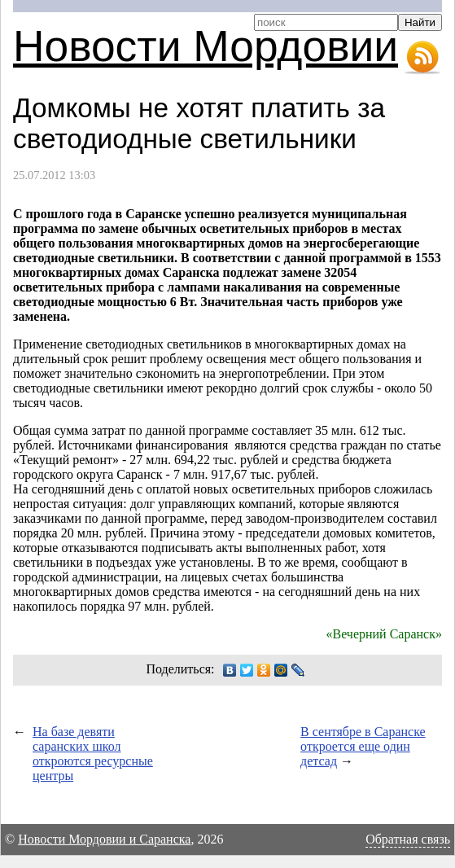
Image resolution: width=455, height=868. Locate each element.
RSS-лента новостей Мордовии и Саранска (422, 58)
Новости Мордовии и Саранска (104, 839)
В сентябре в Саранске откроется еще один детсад (363, 746)
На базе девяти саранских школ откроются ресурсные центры (93, 754)
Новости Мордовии (206, 46)
